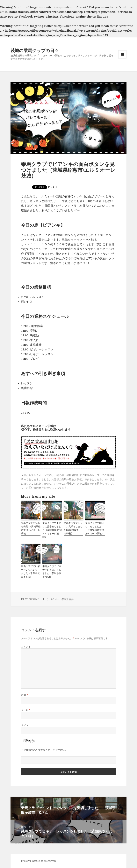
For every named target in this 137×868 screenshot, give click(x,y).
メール (26, 710)
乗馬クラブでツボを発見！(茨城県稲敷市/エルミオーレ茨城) (31, 528)
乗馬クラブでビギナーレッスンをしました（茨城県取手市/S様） (52, 571)
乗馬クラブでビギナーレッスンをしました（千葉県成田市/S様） (30, 571)
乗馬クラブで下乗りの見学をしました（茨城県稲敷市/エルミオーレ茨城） (52, 530)
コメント (26, 647)
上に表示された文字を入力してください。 (44, 750)
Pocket (53, 187)
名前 (25, 695)
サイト (25, 725)
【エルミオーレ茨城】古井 (60, 599)
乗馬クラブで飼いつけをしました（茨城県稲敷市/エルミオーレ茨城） (95, 528)
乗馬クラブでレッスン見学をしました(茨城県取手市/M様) (73, 528)
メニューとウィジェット (122, 58)
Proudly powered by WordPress (39, 861)
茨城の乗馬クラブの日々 (35, 50)
